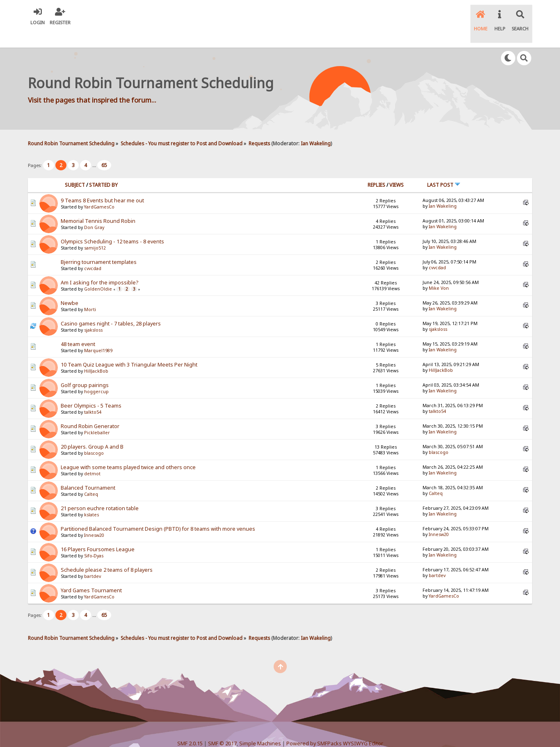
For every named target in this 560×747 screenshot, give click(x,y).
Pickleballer (97, 415)
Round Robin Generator (90, 409)
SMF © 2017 (222, 727)
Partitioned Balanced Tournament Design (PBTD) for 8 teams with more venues (158, 512)
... (95, 148)
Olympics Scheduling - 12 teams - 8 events (112, 224)
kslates (91, 497)
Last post (444, 168)
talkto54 (93, 395)
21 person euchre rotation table (100, 491)
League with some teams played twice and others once (128, 450)
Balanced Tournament (88, 471)
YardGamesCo (99, 190)
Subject (75, 168)
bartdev (93, 559)
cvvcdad (93, 251)
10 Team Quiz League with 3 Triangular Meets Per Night (129, 347)
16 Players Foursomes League (98, 532)
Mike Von (439, 271)
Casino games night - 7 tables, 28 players (111, 306)
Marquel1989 (98, 333)
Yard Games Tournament (91, 573)
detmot (92, 456)
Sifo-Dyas (94, 538)
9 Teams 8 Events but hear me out (102, 183)
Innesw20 (94, 518)
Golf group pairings (85, 368)
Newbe (70, 286)
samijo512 (95, 231)
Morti (90, 292)
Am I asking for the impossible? (99, 265)
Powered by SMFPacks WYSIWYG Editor (335, 727)
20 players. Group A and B (92, 430)
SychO (305, 733)
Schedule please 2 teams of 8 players (107, 553)
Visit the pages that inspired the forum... (92, 83)
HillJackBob (96, 354)
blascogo (94, 436)
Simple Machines (260, 727)
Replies (376, 168)
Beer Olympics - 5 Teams (91, 388)
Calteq (91, 477)
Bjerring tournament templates (99, 245)
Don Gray (94, 210)
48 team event (78, 327)
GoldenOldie (98, 272)
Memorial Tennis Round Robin (98, 204)
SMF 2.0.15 (190, 727)
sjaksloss (93, 313)
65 (104, 148)
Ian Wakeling (316, 126)
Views (397, 168)
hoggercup (96, 374)
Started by (103, 168)
